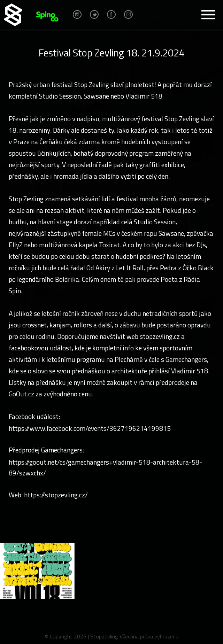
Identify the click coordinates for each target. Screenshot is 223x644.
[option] (37, 571)
